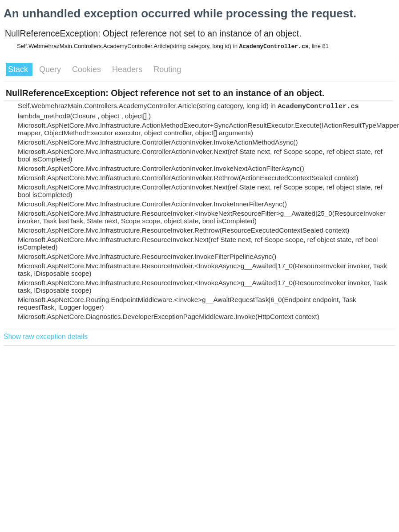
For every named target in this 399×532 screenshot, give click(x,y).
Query (51, 69)
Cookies (88, 69)
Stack (19, 69)
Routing (167, 69)
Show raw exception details (46, 337)
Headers (128, 69)
